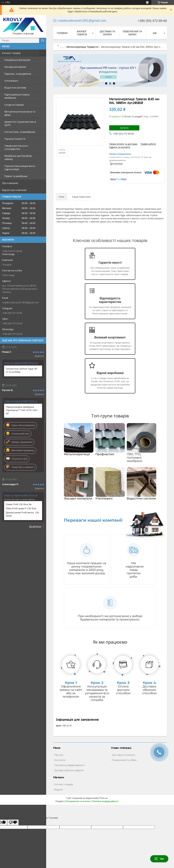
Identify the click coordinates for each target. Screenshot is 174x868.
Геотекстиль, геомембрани (20, 132)
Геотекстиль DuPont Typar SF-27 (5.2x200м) (22, 370)
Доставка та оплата (107, 33)
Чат (159, 859)
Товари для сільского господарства (16, 147)
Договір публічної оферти (69, 770)
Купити (124, 128)
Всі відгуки (35, 526)
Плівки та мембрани (16, 176)
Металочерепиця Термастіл (83, 47)
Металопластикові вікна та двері (20, 113)
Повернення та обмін (132, 33)
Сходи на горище (14, 105)
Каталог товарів (11, 53)
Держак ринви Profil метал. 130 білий (22, 514)
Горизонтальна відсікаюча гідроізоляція (20, 168)
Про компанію (10, 183)
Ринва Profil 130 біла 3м (19, 504)
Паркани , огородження (18, 74)
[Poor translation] (13, 822)
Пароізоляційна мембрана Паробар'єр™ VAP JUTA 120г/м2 (22, 410)
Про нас (59, 755)
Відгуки (59, 789)
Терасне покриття (15, 139)
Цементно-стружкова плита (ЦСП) (20, 123)
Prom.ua (104, 798)
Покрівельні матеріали (17, 60)
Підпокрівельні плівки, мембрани (17, 96)
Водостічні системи (15, 88)
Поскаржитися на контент (78, 801)
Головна (62, 33)
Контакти (60, 760)
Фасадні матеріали (15, 67)
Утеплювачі (11, 81)
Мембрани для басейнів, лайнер (18, 157)
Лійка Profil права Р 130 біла (21, 508)
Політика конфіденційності (70, 765)
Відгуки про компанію (14, 190)
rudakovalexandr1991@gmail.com (20, 302)
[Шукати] (43, 41)
